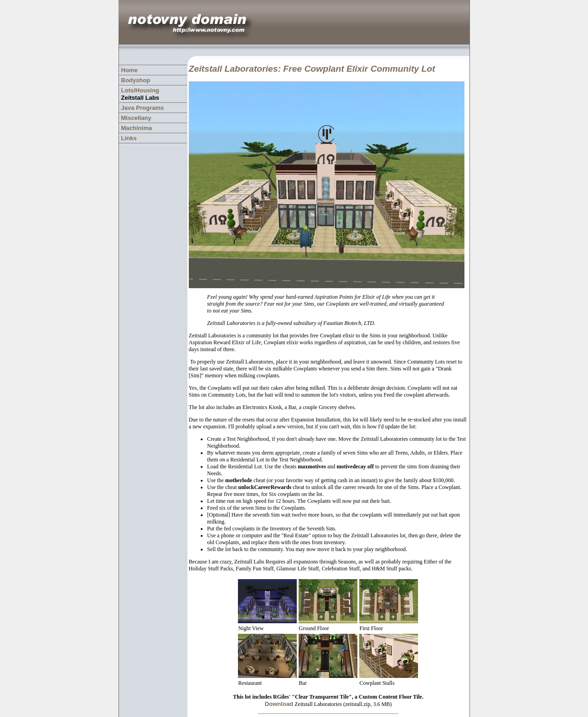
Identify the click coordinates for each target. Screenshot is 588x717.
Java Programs (143, 108)
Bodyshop (136, 80)
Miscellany (136, 118)
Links (129, 138)
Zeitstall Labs (140, 98)
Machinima (137, 128)
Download (279, 704)
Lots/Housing (140, 90)
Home (130, 70)
